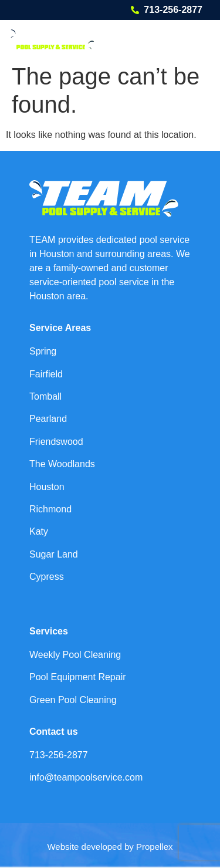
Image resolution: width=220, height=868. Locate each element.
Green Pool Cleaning (73, 700)
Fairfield (46, 374)
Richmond (50, 509)
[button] (195, 39)
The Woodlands (62, 464)
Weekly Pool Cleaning (75, 655)
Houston (47, 487)
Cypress (47, 577)
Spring (43, 351)
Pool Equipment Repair (78, 677)
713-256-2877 (173, 10)
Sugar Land (54, 554)
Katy (39, 531)
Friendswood (56, 442)
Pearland (48, 419)
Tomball (45, 396)
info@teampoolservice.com (86, 777)
